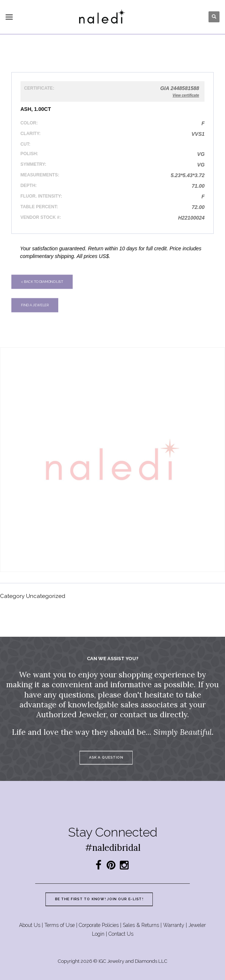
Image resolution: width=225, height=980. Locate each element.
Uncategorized (46, 596)
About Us (30, 925)
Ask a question (106, 757)
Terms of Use (60, 925)
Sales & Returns (141, 925)
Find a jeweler (35, 305)
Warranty (174, 925)
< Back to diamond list (42, 282)
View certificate (186, 95)
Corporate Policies (99, 925)
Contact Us (121, 934)
